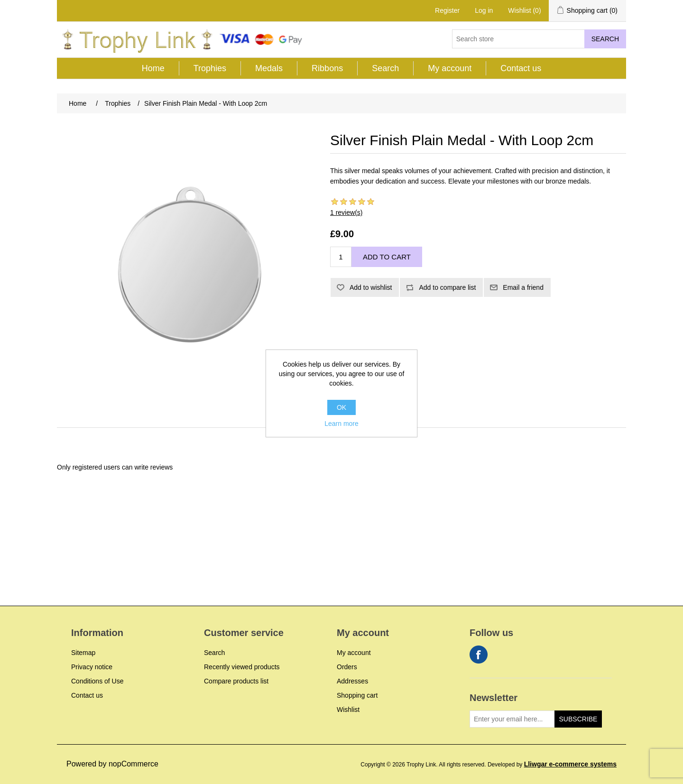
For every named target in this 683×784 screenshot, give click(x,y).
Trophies (210, 68)
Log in (484, 10)
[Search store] (518, 39)
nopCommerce (134, 764)
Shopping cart (357, 695)
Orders (347, 667)
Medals (269, 68)
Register (447, 10)
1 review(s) (346, 212)
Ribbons (327, 68)
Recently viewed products (242, 667)
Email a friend (523, 287)
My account (450, 68)
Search (605, 39)
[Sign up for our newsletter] (512, 719)
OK (341, 407)
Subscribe (578, 719)
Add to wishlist (371, 287)
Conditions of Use (97, 681)
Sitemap (83, 653)
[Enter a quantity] (341, 257)
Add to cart (387, 257)
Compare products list (236, 681)
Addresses (352, 681)
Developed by (552, 765)
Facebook (479, 655)
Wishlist (348, 710)
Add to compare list (447, 287)
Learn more (341, 424)
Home (153, 68)
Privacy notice (92, 667)
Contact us (521, 68)
